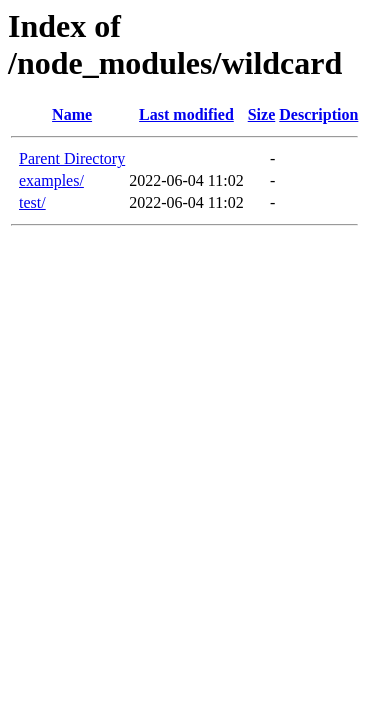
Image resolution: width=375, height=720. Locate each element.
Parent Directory (72, 158)
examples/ (51, 180)
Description (318, 114)
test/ (32, 202)
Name (72, 114)
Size (262, 114)
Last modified (186, 114)
